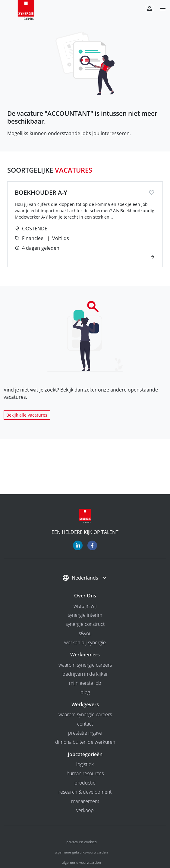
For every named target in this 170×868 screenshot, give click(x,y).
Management (85, 801)
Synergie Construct (85, 624)
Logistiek (85, 764)
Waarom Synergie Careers (85, 665)
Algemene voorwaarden (82, 862)
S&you (85, 633)
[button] (160, 8)
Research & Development (85, 792)
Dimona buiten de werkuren (85, 742)
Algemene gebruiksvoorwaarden (81, 852)
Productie (85, 783)
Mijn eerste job (85, 683)
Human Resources (85, 773)
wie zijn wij (85, 606)
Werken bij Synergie (85, 642)
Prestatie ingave (85, 733)
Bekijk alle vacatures (27, 415)
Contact (85, 724)
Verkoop (85, 810)
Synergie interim (85, 615)
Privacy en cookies (82, 842)
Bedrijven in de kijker (85, 674)
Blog (85, 692)
